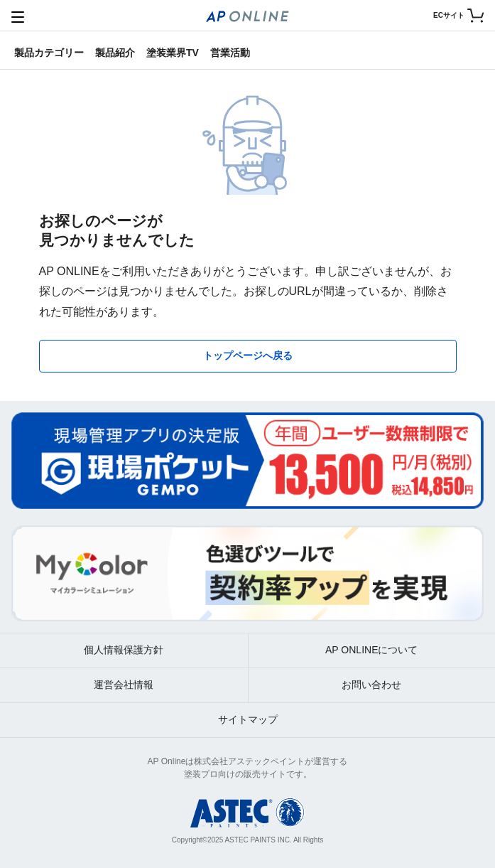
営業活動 (230, 53)
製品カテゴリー (49, 53)
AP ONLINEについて (371, 650)
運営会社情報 (124, 685)
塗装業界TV (173, 53)
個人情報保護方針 (124, 650)
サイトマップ (248, 719)
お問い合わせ (371, 685)
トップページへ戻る (248, 355)
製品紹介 (115, 53)
